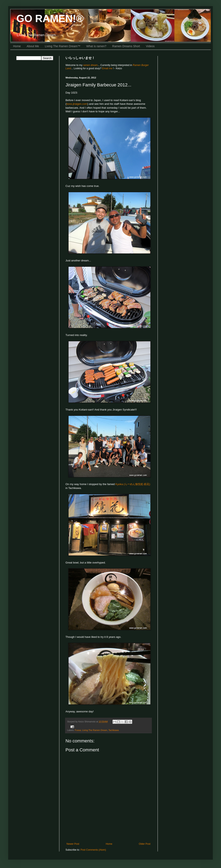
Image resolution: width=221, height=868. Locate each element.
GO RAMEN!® (50, 19)
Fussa (78, 730)
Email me (108, 68)
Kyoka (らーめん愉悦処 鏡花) (133, 484)
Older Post (145, 844)
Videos (150, 46)
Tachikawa (114, 730)
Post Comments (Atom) (93, 850)
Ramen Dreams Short (126, 46)
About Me (33, 46)
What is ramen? (96, 46)
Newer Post (73, 844)
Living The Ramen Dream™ (63, 46)
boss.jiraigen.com (77, 104)
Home (17, 46)
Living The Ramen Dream (95, 730)
